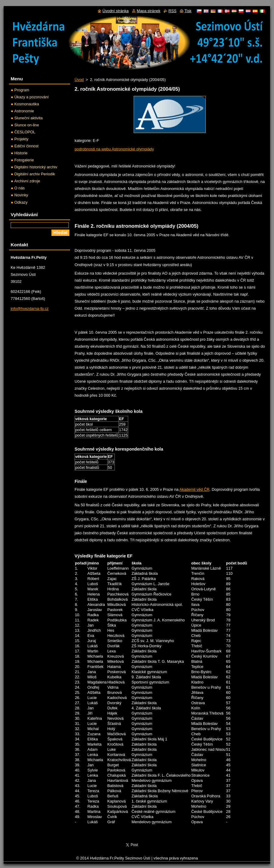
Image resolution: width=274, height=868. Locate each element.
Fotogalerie (24, 160)
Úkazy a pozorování (32, 97)
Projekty (21, 139)
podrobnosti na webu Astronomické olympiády (114, 149)
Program (22, 90)
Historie (21, 153)
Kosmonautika (27, 104)
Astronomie (24, 111)
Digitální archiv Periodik (35, 174)
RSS (172, 11)
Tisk (188, 11)
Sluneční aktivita (28, 118)
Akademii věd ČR (194, 489)
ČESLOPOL (25, 132)
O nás (19, 188)
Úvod (79, 80)
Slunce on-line (27, 125)
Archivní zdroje (27, 181)
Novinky (21, 195)
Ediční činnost (26, 146)
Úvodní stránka (115, 11)
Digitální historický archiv (36, 167)
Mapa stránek (149, 11)
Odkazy (21, 202)
